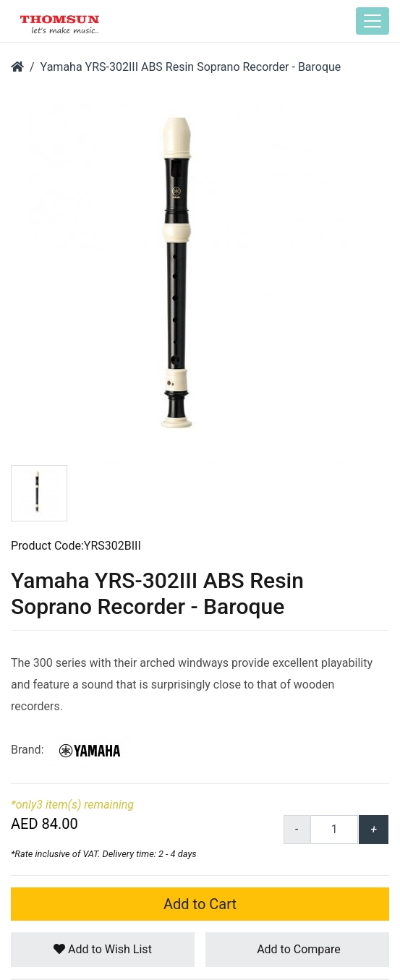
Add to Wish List (103, 949)
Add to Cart (200, 904)
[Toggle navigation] (373, 21)
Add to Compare (297, 949)
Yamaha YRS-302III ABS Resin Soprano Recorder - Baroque (191, 67)
